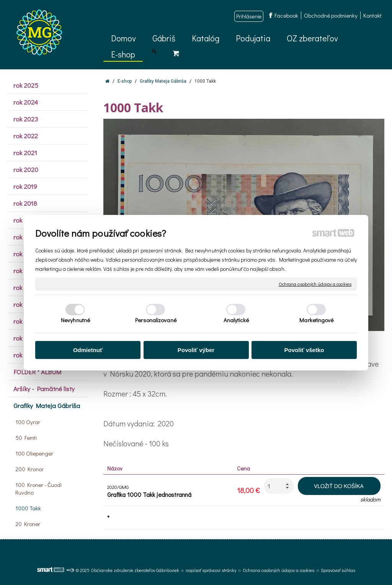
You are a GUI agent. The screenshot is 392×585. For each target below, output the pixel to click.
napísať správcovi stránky (211, 570)
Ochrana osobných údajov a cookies (315, 284)
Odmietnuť (88, 350)
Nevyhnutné (75, 320)
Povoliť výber (196, 350)
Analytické (236, 320)
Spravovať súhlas (338, 570)
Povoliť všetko (304, 350)
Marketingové (316, 320)
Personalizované (156, 320)
